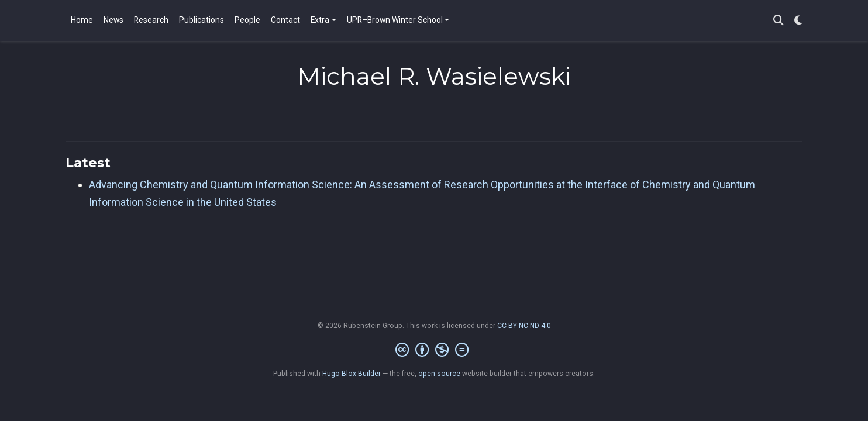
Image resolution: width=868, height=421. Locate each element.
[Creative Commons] (434, 350)
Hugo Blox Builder (352, 374)
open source (439, 374)
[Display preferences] (798, 21)
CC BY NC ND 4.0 (524, 326)
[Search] (779, 21)
